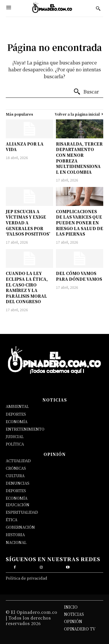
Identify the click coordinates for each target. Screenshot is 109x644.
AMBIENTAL (17, 406)
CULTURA (15, 476)
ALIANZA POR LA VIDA (25, 147)
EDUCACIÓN (18, 505)
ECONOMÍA (17, 422)
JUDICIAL (15, 436)
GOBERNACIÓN (20, 527)
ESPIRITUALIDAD (22, 512)
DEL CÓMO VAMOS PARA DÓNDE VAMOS (79, 276)
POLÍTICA (15, 444)
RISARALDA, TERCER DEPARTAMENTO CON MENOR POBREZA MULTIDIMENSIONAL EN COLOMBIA (79, 158)
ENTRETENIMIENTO (25, 429)
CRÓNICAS (16, 468)
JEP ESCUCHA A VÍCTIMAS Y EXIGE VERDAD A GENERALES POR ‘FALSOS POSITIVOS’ (28, 223)
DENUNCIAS (18, 483)
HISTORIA (15, 535)
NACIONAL (16, 542)
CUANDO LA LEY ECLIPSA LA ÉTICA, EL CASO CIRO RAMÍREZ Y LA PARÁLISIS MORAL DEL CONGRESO (27, 287)
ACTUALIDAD (18, 461)
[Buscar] (86, 92)
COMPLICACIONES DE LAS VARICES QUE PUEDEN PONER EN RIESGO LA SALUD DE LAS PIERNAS (80, 223)
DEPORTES (16, 414)
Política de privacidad (27, 578)
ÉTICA (12, 520)
